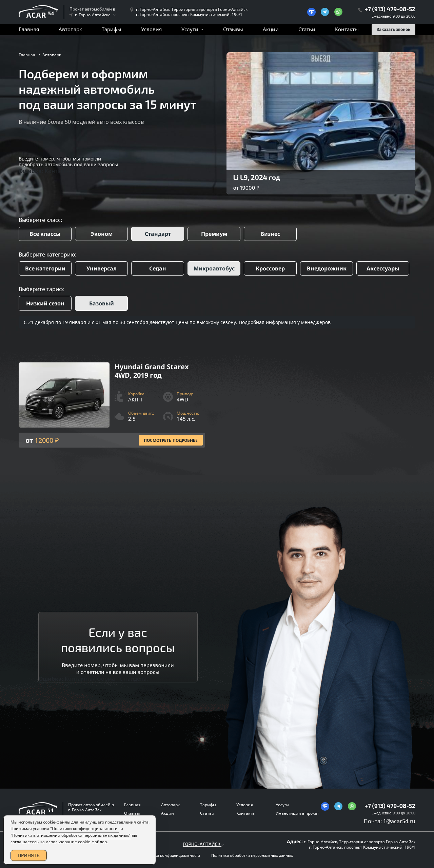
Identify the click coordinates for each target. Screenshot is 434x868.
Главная (29, 29)
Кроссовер (270, 268)
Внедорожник (327, 268)
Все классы (45, 234)
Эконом (102, 234)
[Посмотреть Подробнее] (112, 405)
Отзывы (233, 29)
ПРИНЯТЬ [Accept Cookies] (29, 855)
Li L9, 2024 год (257, 177)
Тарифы (112, 29)
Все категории (45, 268)
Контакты (347, 29)
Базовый (102, 303)
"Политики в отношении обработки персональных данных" (71, 835)
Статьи (307, 29)
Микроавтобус (214, 268)
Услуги (190, 29)
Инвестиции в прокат (297, 813)
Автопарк (70, 29)
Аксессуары (383, 268)
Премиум (214, 234)
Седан (158, 268)
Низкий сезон (45, 303)
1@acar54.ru (399, 821)
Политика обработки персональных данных (252, 855)
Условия (151, 29)
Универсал (102, 268)
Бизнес (270, 234)
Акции (271, 29)
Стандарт (158, 234)
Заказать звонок (393, 29)
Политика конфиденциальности (171, 855)
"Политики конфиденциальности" (85, 828)
